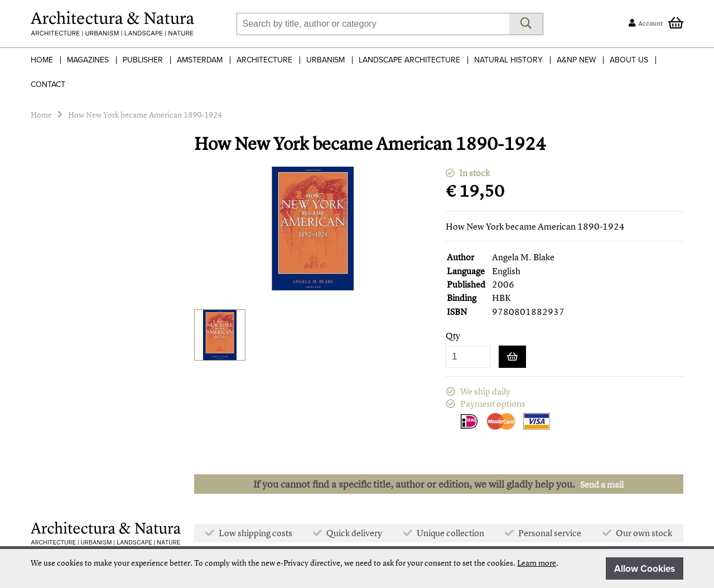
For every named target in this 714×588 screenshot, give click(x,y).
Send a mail (602, 484)
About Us (629, 60)
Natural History (508, 60)
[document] (357, 568)
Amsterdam (200, 60)
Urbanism (325, 60)
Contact (48, 84)
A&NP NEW (576, 60)
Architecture (264, 60)
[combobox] (373, 24)
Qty (453, 336)
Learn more (537, 563)
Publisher (143, 60)
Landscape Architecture (409, 60)
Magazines (88, 60)
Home (42, 60)
